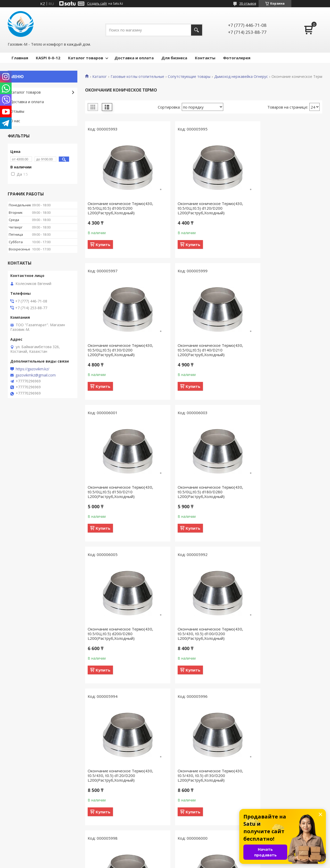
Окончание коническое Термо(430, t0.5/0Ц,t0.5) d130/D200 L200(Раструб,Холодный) (282, 208)
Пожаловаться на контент (197, 863)
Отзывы (17, 111)
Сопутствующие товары (189, 77)
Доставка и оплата (134, 58)
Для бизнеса (174, 58)
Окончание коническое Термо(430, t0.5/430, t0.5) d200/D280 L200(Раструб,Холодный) (201, 775)
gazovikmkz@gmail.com (36, 375)
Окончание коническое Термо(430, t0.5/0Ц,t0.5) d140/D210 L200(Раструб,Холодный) (120, 350)
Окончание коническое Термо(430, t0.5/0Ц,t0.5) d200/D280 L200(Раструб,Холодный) (120, 492)
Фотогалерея (237, 58)
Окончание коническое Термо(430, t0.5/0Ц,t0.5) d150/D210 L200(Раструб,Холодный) (201, 350)
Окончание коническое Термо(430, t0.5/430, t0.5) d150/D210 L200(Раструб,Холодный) (282, 634)
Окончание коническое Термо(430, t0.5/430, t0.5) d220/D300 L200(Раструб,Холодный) (282, 775)
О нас (15, 121)
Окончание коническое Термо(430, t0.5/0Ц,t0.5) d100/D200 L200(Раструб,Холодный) (120, 208)
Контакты (205, 58)
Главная (20, 58)
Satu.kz (188, 858)
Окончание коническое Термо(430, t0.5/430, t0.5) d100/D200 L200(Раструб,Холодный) (201, 492)
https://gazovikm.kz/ (32, 369)
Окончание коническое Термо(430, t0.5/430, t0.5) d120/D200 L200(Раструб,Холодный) (282, 492)
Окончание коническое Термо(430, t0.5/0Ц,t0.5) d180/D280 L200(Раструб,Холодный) (282, 350)
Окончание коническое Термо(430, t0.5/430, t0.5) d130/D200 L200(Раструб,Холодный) (120, 634)
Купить (103, 244)
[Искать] (197, 30)
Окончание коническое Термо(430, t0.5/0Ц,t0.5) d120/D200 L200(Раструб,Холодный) (201, 208)
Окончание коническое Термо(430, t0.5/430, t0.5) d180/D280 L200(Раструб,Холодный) (120, 775)
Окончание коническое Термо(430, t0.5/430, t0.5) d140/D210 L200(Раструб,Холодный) (201, 634)
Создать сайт (97, 4)
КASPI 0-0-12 (48, 58)
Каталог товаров (86, 58)
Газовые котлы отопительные (137, 77)
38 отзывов (248, 3)
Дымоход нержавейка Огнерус (241, 77)
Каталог (100, 77)
